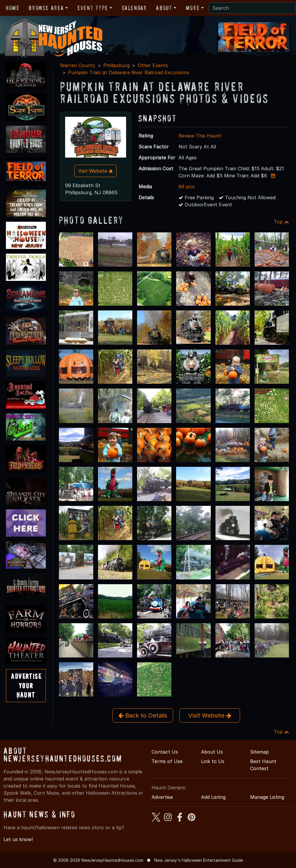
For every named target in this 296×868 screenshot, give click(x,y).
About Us (212, 752)
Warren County (78, 65)
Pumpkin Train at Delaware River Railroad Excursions (129, 72)
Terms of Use (167, 761)
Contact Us (165, 752)
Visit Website (95, 171)
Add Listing (213, 797)
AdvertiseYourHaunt (26, 685)
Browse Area (46, 8)
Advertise (162, 797)
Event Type (93, 8)
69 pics (187, 187)
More (193, 8)
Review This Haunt (200, 136)
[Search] (252, 8)
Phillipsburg (116, 65)
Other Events (153, 65)
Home (13, 8)
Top (281, 222)
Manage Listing (267, 797)
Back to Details (143, 715)
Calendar (134, 8)
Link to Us (213, 761)
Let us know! (18, 839)
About (164, 8)
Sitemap (259, 752)
